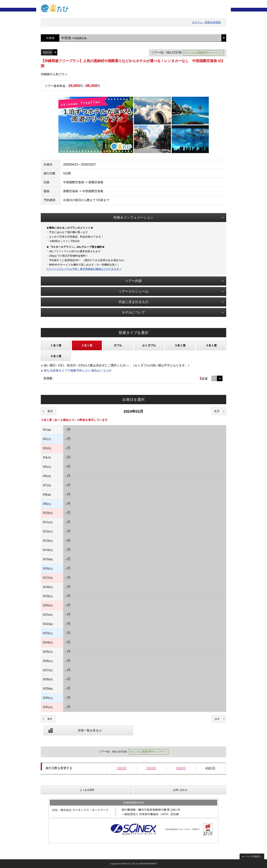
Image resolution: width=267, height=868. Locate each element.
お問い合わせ (180, 790)
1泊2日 (121, 768)
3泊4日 (181, 768)
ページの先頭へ (253, 856)
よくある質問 (87, 790)
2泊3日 (151, 768)
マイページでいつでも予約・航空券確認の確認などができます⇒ (84, 269)
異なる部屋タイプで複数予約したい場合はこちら (76, 371)
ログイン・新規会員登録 (206, 22)
